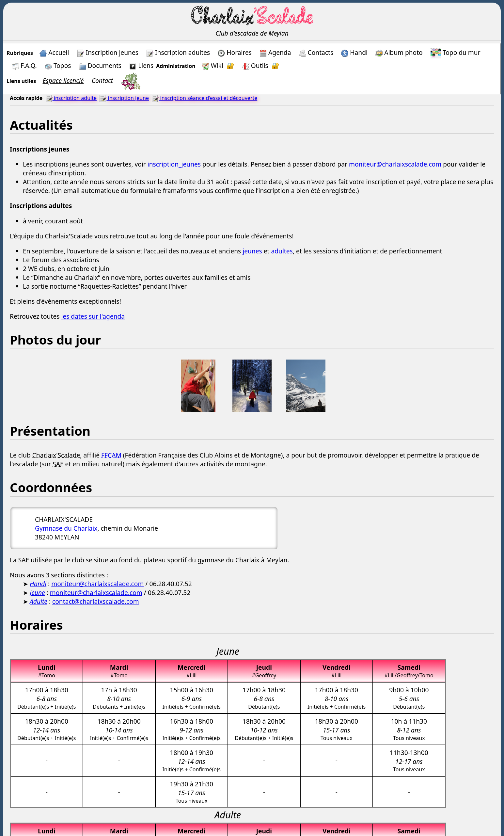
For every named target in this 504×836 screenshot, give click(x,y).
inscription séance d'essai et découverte (204, 98)
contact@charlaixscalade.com (96, 601)
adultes (282, 251)
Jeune (37, 593)
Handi (38, 584)
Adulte (39, 601)
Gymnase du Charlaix (66, 528)
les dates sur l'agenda (93, 316)
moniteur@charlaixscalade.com (395, 164)
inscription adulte (71, 98)
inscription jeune (124, 98)
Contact (102, 80)
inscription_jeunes (174, 164)
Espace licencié (63, 80)
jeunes (252, 251)
